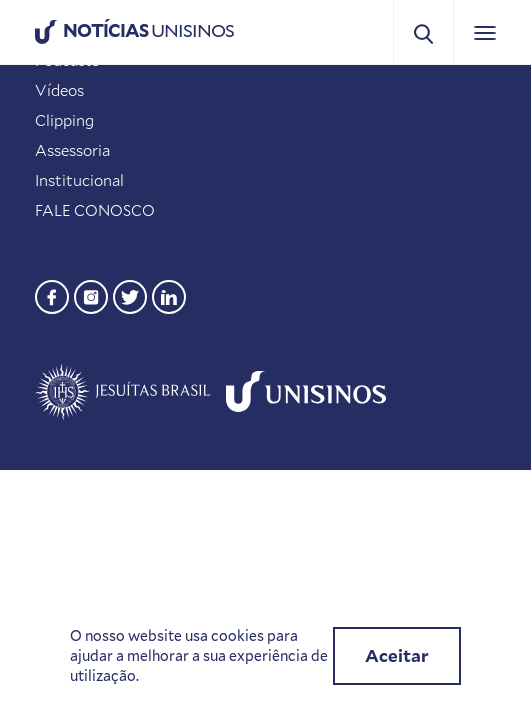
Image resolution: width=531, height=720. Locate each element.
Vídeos (59, 90)
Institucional (79, 180)
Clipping (64, 120)
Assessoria (72, 150)
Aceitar (397, 655)
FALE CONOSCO (95, 210)
